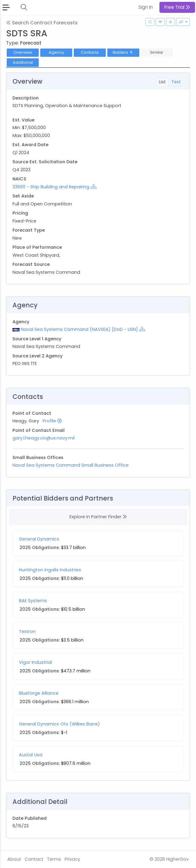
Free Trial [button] (177, 7)
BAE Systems (33, 601)
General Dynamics (39, 539)
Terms (54, 859)
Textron (27, 631)
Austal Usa (31, 755)
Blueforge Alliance (39, 693)
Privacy (72, 859)
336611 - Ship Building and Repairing (52, 187)
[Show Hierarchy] (94, 186)
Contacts (90, 52)
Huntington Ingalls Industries (50, 570)
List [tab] (162, 82)
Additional (23, 62)
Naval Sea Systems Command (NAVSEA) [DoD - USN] (79, 329)
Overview (23, 52)
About (14, 859)
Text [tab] (176, 82)
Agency (56, 52)
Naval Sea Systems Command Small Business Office (71, 465)
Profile (52, 421)
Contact (34, 859)
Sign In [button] (146, 7)
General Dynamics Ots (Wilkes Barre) (59, 724)
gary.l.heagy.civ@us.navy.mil (44, 438)
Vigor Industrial (35, 662)
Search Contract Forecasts (42, 23)
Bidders (123, 52)
